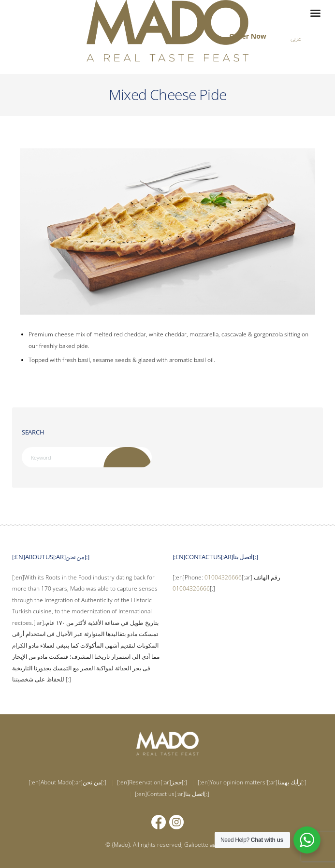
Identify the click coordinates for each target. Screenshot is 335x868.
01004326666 (223, 577)
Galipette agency (206, 845)
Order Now (248, 36)
